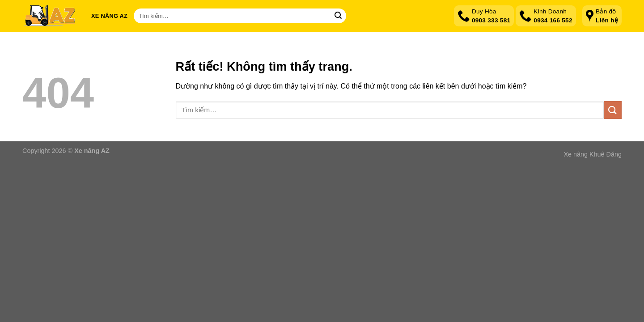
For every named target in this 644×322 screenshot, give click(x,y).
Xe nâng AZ (109, 16)
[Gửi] (338, 16)
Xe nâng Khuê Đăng (593, 154)
